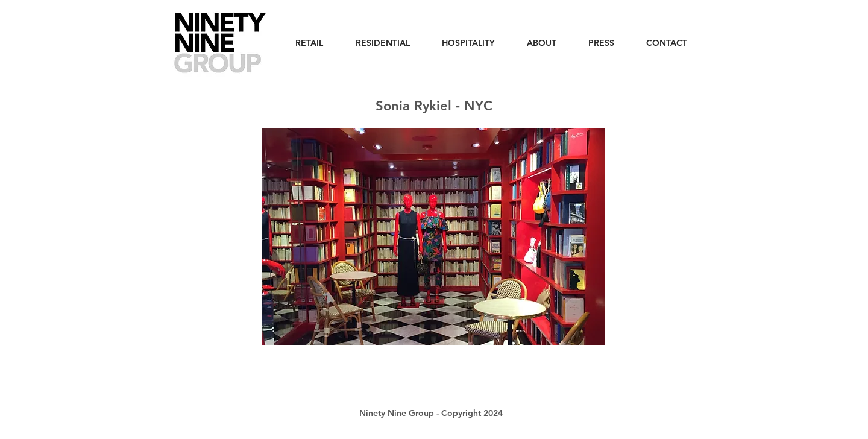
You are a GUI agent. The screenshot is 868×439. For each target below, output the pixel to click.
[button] (434, 237)
